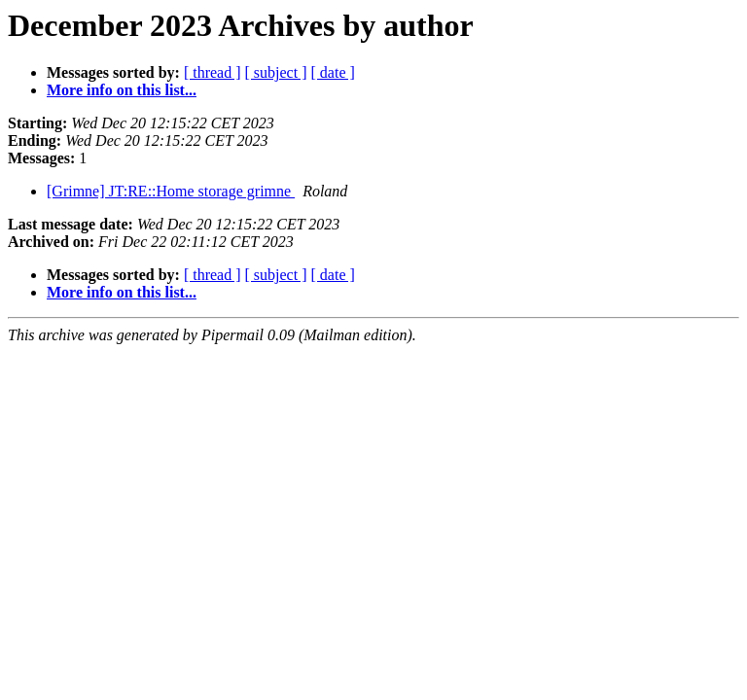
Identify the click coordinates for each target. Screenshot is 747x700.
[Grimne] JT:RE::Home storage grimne (171, 191)
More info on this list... (122, 90)
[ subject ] (276, 72)
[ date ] (333, 72)
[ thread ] (213, 72)
